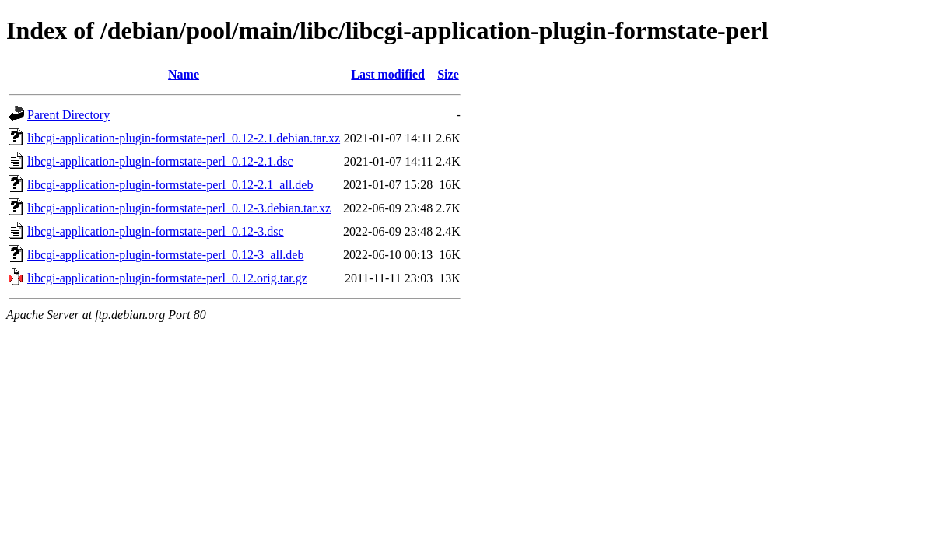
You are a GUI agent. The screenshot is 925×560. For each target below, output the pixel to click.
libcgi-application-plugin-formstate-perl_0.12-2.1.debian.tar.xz (184, 138)
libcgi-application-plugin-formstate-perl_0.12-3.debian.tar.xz (179, 208)
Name (184, 74)
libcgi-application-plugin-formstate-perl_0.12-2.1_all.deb (170, 185)
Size (448, 74)
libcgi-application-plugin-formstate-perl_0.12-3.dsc (156, 231)
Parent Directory (68, 115)
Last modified (388, 74)
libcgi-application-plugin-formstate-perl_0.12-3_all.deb (165, 255)
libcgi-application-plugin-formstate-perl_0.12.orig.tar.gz (167, 278)
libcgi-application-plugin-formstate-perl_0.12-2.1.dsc (160, 161)
